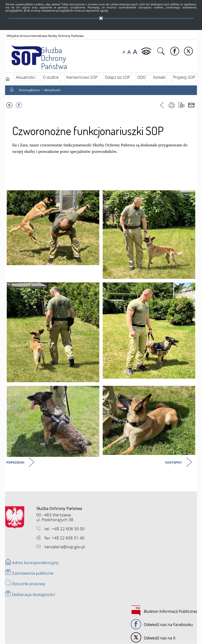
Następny (174, 463)
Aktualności (52, 90)
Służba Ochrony (43, 53)
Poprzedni (16, 463)
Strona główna (29, 90)
